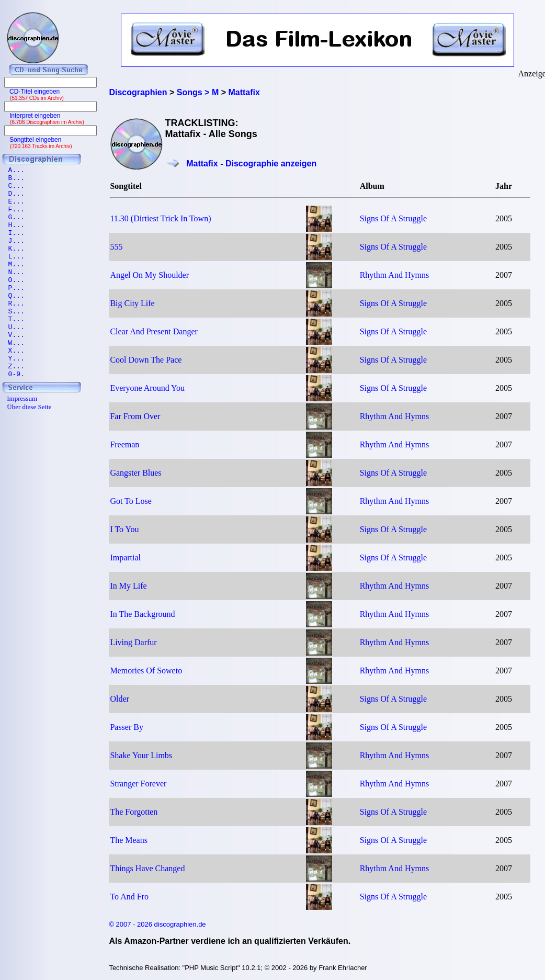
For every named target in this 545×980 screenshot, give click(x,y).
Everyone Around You (147, 388)
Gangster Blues (135, 473)
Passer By (127, 727)
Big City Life (132, 303)
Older (119, 699)
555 (116, 247)
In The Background (142, 614)
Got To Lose (130, 501)
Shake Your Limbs (141, 755)
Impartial (125, 557)
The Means (129, 840)
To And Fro (129, 897)
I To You (124, 529)
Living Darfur (133, 642)
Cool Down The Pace (146, 360)
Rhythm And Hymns (394, 275)
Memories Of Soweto (146, 671)
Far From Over (135, 416)
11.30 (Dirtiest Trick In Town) (160, 218)
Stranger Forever (138, 784)
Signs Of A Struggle (393, 218)
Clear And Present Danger (154, 331)
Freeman (124, 444)
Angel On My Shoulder (149, 275)
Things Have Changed (147, 868)
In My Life (128, 586)
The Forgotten (134, 812)
